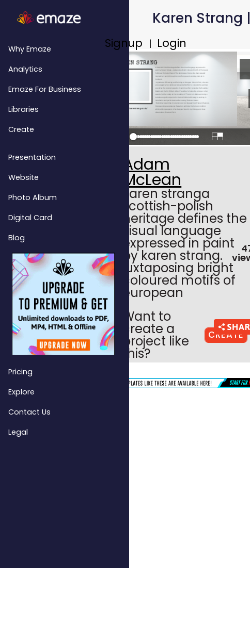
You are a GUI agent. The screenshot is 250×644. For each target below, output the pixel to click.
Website (24, 177)
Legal (18, 432)
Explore (21, 392)
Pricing (20, 372)
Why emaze (30, 49)
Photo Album (33, 197)
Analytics (25, 69)
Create (21, 129)
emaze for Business (45, 89)
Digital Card (30, 218)
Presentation (32, 157)
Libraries (24, 109)
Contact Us (29, 412)
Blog (17, 238)
